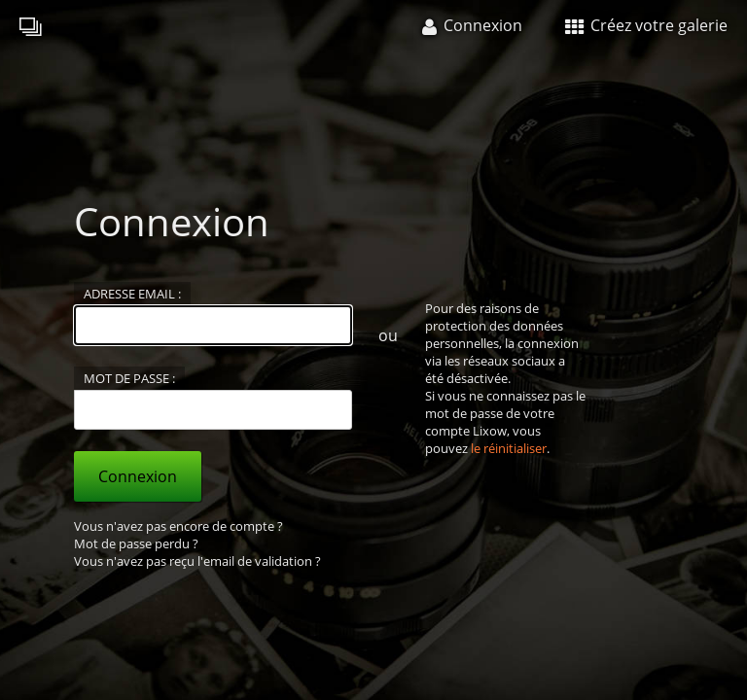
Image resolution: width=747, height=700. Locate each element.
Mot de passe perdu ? (136, 543)
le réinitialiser (509, 448)
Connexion (138, 476)
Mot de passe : (129, 378)
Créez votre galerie (646, 25)
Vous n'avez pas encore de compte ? (178, 526)
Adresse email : (132, 294)
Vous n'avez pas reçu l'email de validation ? (197, 561)
